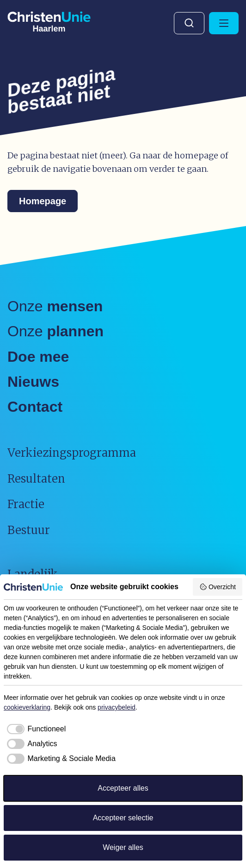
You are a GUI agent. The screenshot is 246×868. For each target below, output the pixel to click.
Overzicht (218, 587)
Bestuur (29, 530)
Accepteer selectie (123, 818)
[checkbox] (35, 729)
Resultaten (36, 479)
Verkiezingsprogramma (72, 453)
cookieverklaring (27, 707)
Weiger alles (123, 847)
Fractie (26, 504)
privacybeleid (117, 707)
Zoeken (189, 23)
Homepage (43, 201)
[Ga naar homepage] (49, 20)
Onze (55, 306)
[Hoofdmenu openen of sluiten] (224, 23)
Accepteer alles (123, 788)
